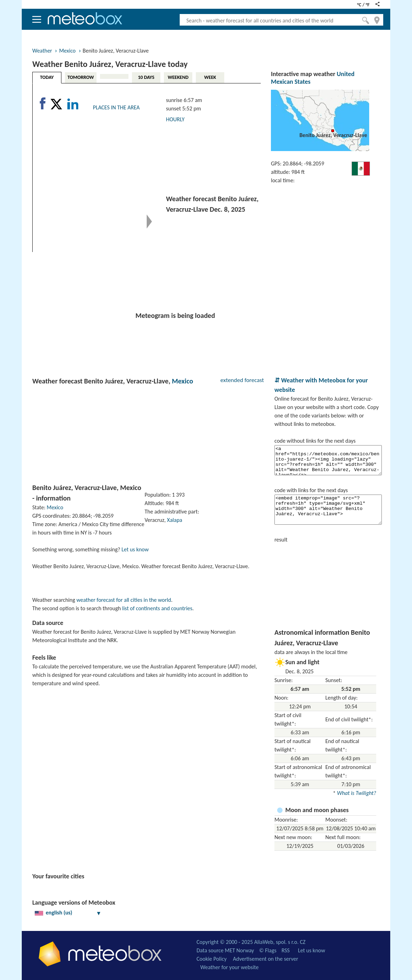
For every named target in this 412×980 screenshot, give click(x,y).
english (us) (68, 913)
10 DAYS (146, 77)
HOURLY (175, 119)
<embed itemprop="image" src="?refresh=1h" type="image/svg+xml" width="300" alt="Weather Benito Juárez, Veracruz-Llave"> (328, 510)
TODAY (47, 77)
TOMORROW (81, 77)
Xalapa (175, 520)
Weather (42, 51)
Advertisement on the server (266, 959)
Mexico (67, 51)
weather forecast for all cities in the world (124, 600)
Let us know (135, 549)
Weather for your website (230, 967)
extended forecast (242, 380)
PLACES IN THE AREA (116, 107)
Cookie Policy (212, 959)
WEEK (210, 77)
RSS (285, 950)
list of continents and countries (157, 608)
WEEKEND (178, 77)
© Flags (268, 950)
